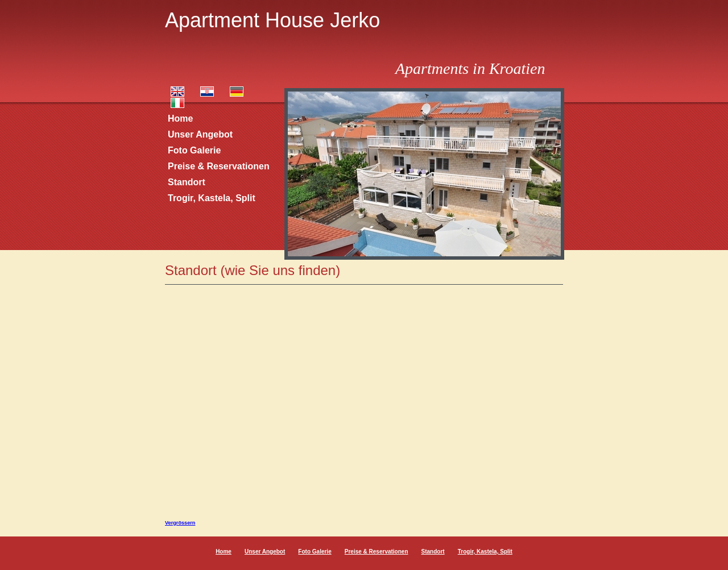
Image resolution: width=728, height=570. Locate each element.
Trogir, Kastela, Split (212, 198)
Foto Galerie (194, 150)
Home (180, 118)
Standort (187, 182)
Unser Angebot (200, 134)
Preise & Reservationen (219, 166)
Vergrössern (180, 523)
